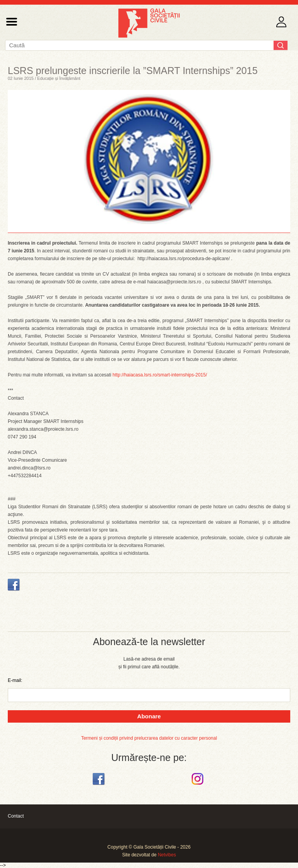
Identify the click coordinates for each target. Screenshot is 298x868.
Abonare (149, 716)
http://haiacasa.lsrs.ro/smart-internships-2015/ (160, 375)
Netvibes (167, 855)
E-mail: (15, 680)
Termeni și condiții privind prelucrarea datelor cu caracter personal (149, 738)
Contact (16, 816)
